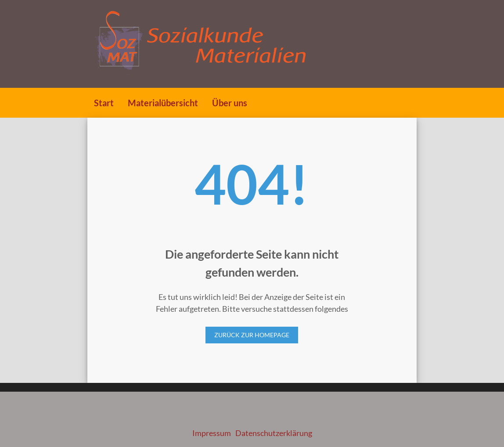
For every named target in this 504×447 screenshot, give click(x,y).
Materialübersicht (163, 103)
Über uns (230, 103)
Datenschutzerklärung (274, 433)
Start (104, 103)
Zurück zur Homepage (252, 335)
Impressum (212, 433)
